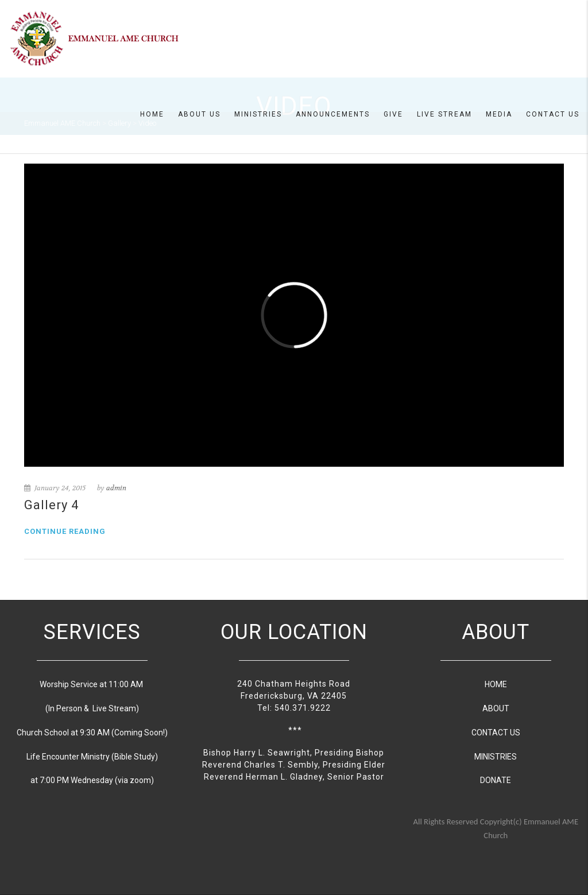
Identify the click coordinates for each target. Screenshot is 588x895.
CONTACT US (496, 733)
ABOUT (496, 708)
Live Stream (444, 114)
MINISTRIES (496, 757)
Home (152, 114)
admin (116, 488)
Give (393, 114)
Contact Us (553, 114)
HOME (496, 684)
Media (499, 114)
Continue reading (65, 531)
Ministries (258, 114)
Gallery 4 (51, 505)
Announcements (333, 114)
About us (199, 114)
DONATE (496, 780)
